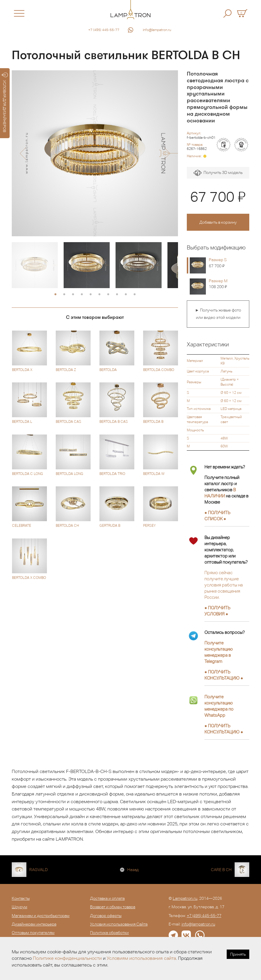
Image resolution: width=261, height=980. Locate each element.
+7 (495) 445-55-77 (104, 30)
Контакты (21, 898)
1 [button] (55, 295)
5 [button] (91, 295)
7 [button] (108, 295)
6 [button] (99, 295)
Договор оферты (106, 916)
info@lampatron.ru (157, 30)
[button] (23, 153)
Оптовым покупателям (33, 933)
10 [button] (135, 295)
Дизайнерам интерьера (34, 924)
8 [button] (117, 295)
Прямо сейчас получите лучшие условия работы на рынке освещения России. (224, 585)
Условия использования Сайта (119, 924)
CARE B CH (221, 870)
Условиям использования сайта (141, 958)
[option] (95, 153)
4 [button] (82, 295)
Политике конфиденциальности (67, 958)
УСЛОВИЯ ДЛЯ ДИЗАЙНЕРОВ (5, 102)
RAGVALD (39, 870)
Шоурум (20, 907)
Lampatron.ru (185, 898)
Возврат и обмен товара (113, 907)
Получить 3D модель (218, 173)
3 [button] (73, 295)
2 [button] (64, 295)
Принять (238, 954)
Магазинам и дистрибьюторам (41, 916)
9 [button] (126, 295)
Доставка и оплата (107, 898)
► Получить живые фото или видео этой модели (218, 314)
